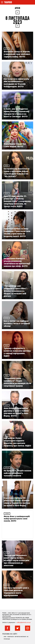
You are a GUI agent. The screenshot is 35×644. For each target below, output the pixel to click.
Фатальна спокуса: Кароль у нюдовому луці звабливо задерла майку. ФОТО (17, 54)
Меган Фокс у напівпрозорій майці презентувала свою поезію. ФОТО (17, 519)
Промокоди (7, 639)
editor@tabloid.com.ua (24, 622)
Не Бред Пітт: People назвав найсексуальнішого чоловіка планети (17, 473)
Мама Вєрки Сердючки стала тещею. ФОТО (15, 145)
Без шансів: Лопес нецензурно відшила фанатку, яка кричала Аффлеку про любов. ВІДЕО (17, 442)
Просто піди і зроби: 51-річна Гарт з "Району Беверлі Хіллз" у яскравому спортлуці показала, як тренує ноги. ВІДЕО (17, 201)
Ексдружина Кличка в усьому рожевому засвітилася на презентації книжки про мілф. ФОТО (17, 262)
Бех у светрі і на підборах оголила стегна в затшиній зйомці (17, 323)
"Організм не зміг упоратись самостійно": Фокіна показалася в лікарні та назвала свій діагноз (15, 291)
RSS (28, 637)
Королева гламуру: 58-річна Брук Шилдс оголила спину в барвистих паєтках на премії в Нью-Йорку (17, 502)
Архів (17, 8)
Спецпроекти (10, 637)
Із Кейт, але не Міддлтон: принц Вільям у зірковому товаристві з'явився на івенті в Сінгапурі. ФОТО (17, 113)
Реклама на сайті (10, 634)
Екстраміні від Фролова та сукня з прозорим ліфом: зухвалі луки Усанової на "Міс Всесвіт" (17, 173)
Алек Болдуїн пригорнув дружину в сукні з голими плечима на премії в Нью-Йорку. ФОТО (16, 412)
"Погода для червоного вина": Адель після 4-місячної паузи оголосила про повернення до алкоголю (16, 560)
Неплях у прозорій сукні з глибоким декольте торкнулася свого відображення (16, 592)
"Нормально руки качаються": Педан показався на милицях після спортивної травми (17, 382)
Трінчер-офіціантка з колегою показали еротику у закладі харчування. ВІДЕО (17, 352)
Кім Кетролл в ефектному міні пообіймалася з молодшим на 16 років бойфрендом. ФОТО (16, 83)
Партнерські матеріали (20, 637)
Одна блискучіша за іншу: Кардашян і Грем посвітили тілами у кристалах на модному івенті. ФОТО (17, 232)
